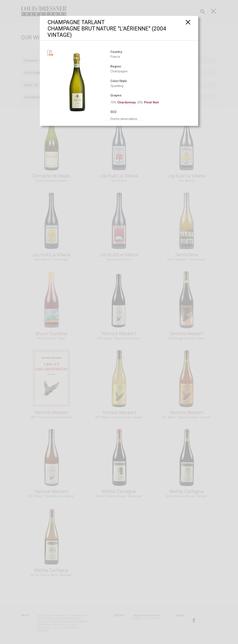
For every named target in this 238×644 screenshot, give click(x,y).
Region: (116, 66)
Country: (117, 52)
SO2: (114, 112)
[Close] (188, 22)
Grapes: (116, 95)
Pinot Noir (152, 102)
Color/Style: (119, 81)
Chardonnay (126, 102)
